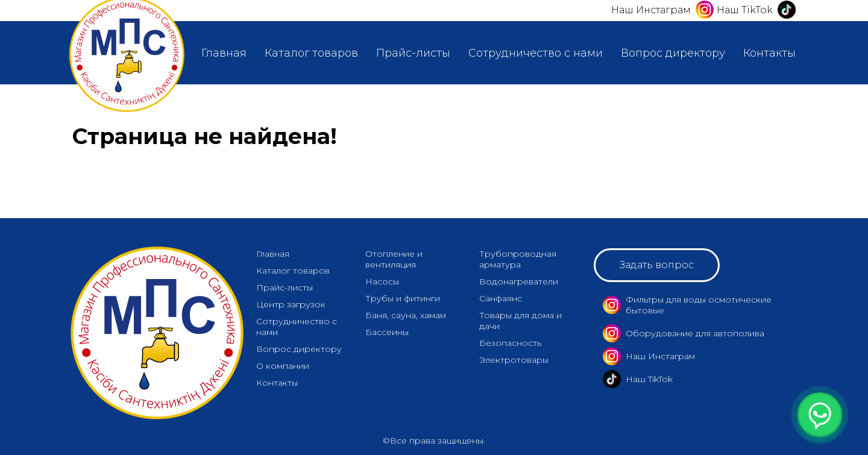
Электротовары (514, 360)
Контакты (769, 53)
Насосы (382, 281)
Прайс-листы (413, 53)
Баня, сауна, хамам (406, 315)
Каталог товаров (311, 53)
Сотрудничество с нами (536, 53)
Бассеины (387, 332)
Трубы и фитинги (403, 298)
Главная (224, 53)
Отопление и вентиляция (394, 259)
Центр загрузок (291, 304)
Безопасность (510, 343)
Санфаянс (501, 298)
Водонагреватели (519, 281)
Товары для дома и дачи (520, 321)
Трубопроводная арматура (518, 259)
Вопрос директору (673, 53)
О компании (283, 366)
